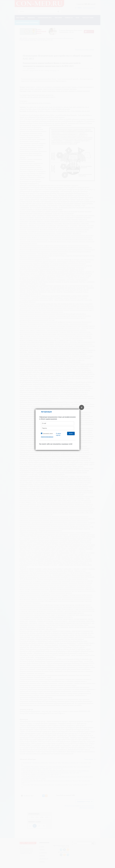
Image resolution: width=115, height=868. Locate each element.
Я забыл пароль (58, 434)
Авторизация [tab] (46, 412)
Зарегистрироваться (47, 437)
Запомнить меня (48, 433)
